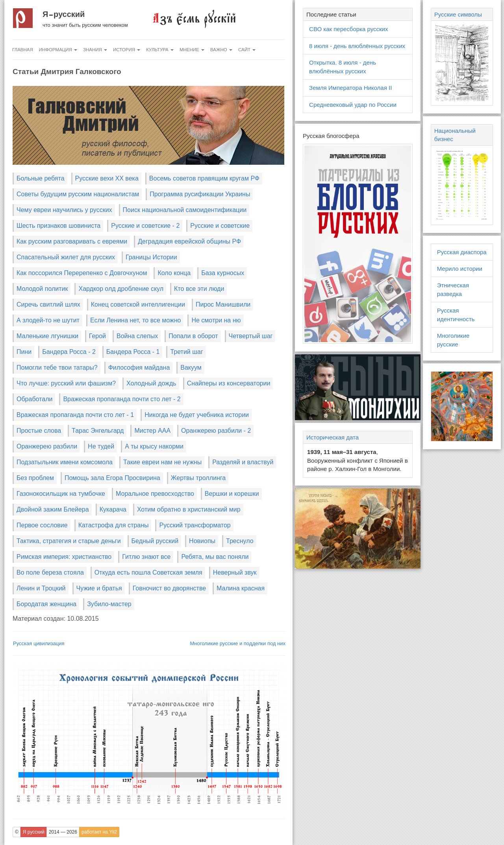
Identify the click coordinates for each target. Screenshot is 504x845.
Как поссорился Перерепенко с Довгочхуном (82, 273)
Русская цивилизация (39, 643)
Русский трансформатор (195, 525)
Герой (97, 336)
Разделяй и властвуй (243, 462)
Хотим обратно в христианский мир (189, 509)
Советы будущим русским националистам (78, 194)
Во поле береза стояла (50, 572)
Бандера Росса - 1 (133, 352)
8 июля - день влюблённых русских (357, 46)
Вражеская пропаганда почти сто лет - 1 (75, 415)
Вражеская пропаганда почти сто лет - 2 (122, 399)
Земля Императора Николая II (350, 88)
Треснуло (240, 541)
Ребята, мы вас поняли (215, 557)
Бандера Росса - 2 (69, 352)
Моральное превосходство (155, 494)
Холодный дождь (151, 383)
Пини (24, 352)
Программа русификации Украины (200, 194)
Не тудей (101, 446)
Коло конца (174, 273)
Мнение (192, 50)
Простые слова (39, 431)
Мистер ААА (152, 431)
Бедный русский (155, 541)
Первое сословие (42, 525)
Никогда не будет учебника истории (197, 415)
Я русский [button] (34, 832)
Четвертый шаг (251, 336)
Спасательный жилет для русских (66, 257)
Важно (221, 50)
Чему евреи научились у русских (64, 210)
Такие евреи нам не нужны (162, 462)
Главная (23, 50)
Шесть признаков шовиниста (58, 226)
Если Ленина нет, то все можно (136, 320)
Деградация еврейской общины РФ (189, 241)
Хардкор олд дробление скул (121, 289)
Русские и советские (220, 226)
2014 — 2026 (63, 832)
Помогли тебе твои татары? (57, 368)
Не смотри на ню (216, 320)
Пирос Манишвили (223, 304)
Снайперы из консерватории (229, 383)
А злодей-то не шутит (48, 320)
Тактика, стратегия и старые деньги (69, 541)
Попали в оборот (193, 336)
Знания (95, 50)
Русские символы (458, 14)
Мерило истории (460, 269)
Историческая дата (333, 437)
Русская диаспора (462, 252)
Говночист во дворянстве (169, 588)
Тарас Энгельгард (98, 431)
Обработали (34, 399)
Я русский (64, 14)
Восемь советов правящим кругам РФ (204, 178)
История (127, 50)
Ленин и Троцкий (41, 588)
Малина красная (241, 588)
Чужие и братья (99, 588)
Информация (58, 50)
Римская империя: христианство (64, 557)
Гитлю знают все (146, 557)
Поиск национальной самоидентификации (185, 210)
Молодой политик (42, 289)
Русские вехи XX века (107, 178)
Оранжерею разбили (47, 446)
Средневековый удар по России (353, 105)
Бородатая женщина (46, 604)
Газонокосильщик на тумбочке (61, 494)
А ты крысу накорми (154, 446)
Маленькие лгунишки (47, 336)
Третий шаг (186, 352)
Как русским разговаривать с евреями (72, 241)
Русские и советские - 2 (145, 226)
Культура (160, 50)
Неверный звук (235, 572)
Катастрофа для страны (114, 525)
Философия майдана (139, 368)
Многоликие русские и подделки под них (238, 643)
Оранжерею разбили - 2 (216, 431)
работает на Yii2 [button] (99, 832)
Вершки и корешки (232, 494)
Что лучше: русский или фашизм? (66, 383)
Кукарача (113, 509)
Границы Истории (151, 257)
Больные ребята (41, 178)
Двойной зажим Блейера (53, 509)
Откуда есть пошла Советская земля (148, 572)
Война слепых (137, 336)
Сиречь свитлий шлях (48, 304)
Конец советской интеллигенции (138, 304)
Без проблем (35, 478)
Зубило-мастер (109, 604)
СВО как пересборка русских (348, 29)
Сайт (247, 50)
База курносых (223, 273)
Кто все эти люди (199, 289)
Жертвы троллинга (198, 478)
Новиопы (202, 541)
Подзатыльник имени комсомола (65, 462)
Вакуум (191, 368)
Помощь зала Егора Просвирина (112, 478)
